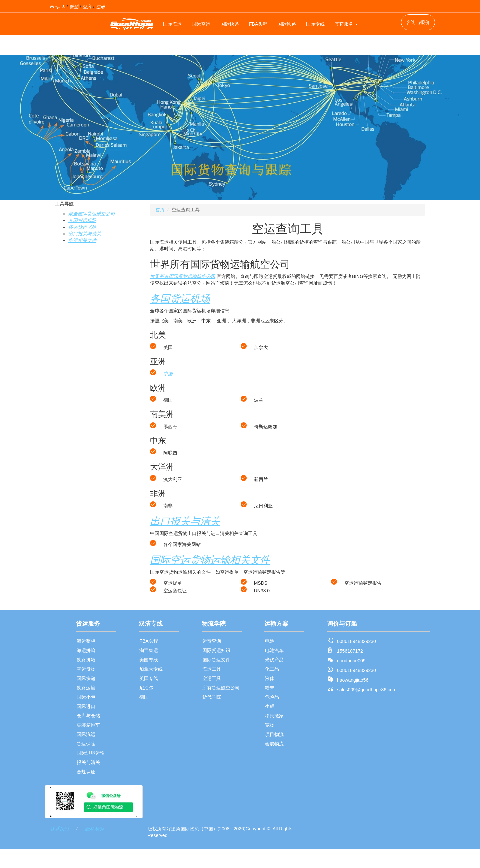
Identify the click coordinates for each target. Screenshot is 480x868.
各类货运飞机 (82, 227)
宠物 (270, 725)
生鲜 (270, 706)
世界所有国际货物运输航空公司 (183, 276)
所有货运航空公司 (221, 688)
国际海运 (172, 24)
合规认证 (86, 772)
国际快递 (230, 24)
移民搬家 (274, 716)
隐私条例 (94, 829)
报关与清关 (88, 762)
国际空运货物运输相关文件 (210, 560)
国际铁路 (287, 24)
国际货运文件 (216, 660)
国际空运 (201, 24)
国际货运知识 (216, 650)
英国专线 (149, 678)
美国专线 (149, 660)
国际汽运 (86, 734)
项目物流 (274, 734)
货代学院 (212, 697)
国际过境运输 (91, 753)
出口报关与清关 (85, 234)
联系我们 (59, 829)
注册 (100, 7)
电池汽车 (274, 650)
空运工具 (212, 678)
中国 (168, 374)
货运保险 (86, 744)
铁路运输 (86, 688)
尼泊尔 (146, 688)
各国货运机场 (82, 220)
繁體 (74, 7)
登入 (87, 7)
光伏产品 (274, 660)
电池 (270, 641)
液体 (270, 678)
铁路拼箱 (86, 660)
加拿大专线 (151, 669)
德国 (144, 697)
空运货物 (86, 669)
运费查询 (212, 641)
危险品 (272, 697)
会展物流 (274, 744)
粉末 (270, 688)
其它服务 (346, 24)
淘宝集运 (149, 650)
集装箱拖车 (88, 725)
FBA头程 (258, 24)
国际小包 (86, 697)
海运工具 (212, 669)
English (58, 7)
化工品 (272, 669)
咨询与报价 (418, 22)
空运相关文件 (82, 240)
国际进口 (86, 706)
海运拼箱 (86, 650)
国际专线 (315, 24)
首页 (160, 210)
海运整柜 (86, 641)
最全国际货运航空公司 (92, 214)
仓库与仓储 (88, 716)
